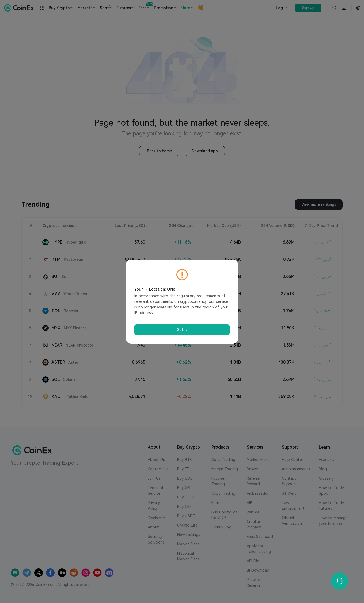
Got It (182, 330)
